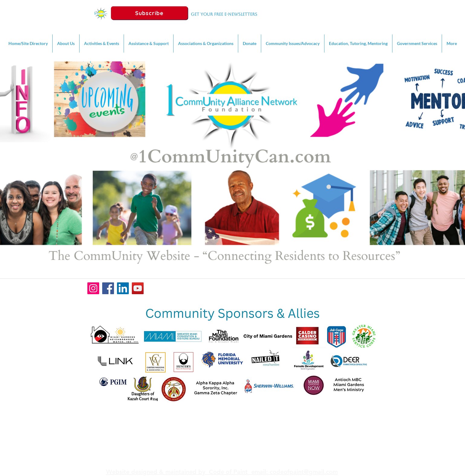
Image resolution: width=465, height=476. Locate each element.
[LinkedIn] (123, 288)
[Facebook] (108, 288)
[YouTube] (138, 288)
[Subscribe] (149, 13)
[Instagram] (93, 288)
